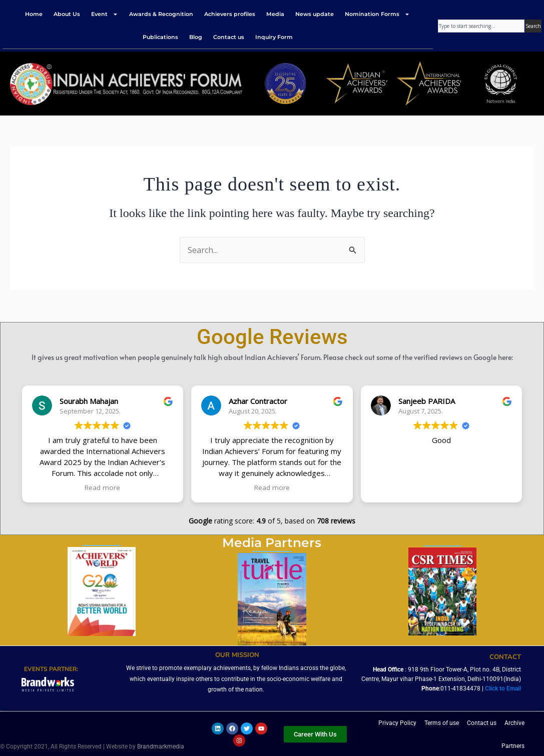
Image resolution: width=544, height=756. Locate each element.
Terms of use (442, 723)
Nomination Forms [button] (377, 14)
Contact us (229, 37)
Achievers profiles (230, 14)
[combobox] (481, 26)
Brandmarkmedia (161, 746)
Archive (514, 723)
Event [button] (105, 14)
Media (275, 14)
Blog (196, 37)
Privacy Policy (397, 723)
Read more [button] (102, 487)
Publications (160, 37)
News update (315, 14)
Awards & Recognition (161, 14)
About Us (67, 14)
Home (34, 14)
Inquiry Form (274, 37)
